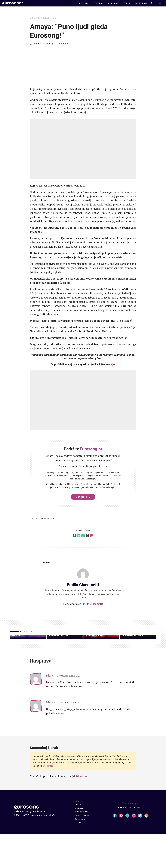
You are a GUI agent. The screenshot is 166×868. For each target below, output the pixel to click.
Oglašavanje (81, 853)
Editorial (99, 3)
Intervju (47, 518)
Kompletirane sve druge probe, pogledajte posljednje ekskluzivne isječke (64, 663)
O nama (78, 839)
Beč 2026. (84, 3)
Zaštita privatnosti (84, 850)
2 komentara (63, 44)
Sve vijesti (141, 3)
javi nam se (48, 800)
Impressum (80, 842)
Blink (50, 710)
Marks (51, 737)
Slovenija (58, 518)
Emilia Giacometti (92, 605)
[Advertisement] (83, 66)
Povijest (113, 3)
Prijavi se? (81, 811)
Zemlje (126, 3)
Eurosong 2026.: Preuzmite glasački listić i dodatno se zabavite (24, 663)
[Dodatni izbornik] (160, 3)
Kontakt (79, 857)
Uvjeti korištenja (83, 846)
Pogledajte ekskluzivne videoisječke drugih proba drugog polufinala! (101, 665)
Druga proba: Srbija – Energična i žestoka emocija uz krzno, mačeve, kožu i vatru (136, 663)
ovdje (111, 364)
